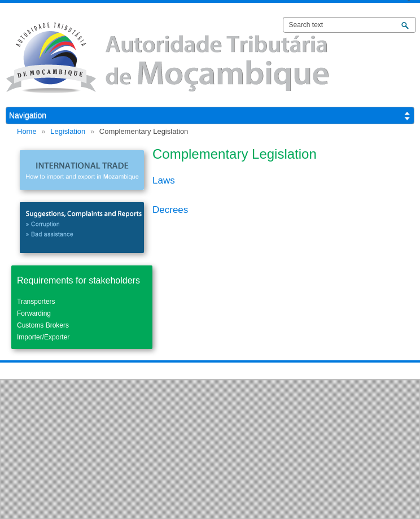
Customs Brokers (43, 325)
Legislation (68, 131)
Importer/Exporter (43, 337)
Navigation (28, 115)
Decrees (170, 210)
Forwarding (34, 313)
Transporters (36, 302)
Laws (164, 180)
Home (27, 131)
